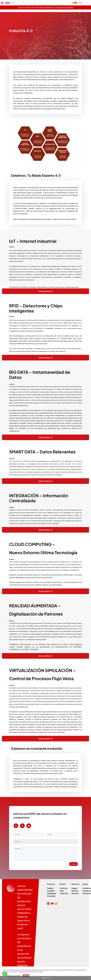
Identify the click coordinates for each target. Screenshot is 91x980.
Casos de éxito (63, 889)
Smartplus (51, 896)
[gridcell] (45, 287)
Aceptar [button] (26, 976)
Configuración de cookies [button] (12, 976)
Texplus (50, 888)
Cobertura (64, 893)
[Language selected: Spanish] (81, 490)
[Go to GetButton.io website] (5, 978)
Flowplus (51, 891)
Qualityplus (52, 893)
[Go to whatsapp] (5, 974)
